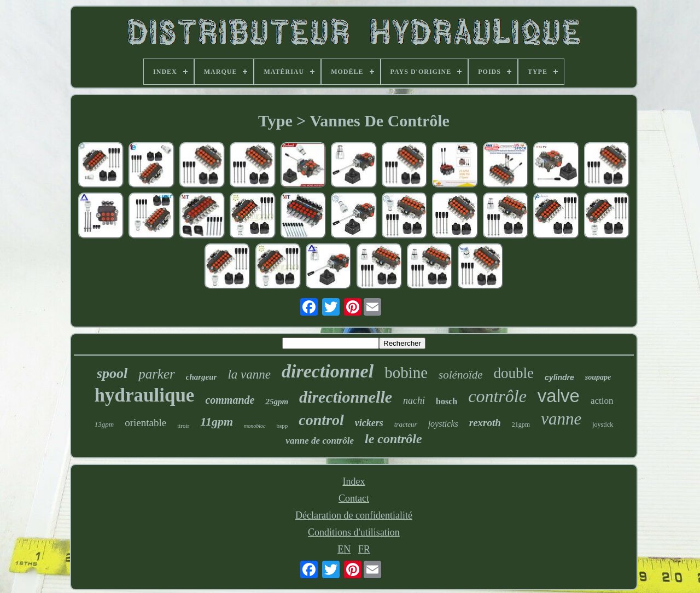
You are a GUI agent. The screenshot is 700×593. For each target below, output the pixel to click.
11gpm (217, 422)
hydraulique (145, 395)
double (514, 373)
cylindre (559, 377)
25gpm (277, 402)
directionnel (328, 371)
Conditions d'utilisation (354, 532)
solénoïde (460, 375)
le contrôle (393, 439)
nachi (414, 400)
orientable (145, 423)
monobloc (255, 426)
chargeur (202, 377)
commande (230, 400)
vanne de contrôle (320, 441)
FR (364, 549)
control (321, 420)
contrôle (497, 396)
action (602, 401)
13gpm (104, 424)
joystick (603, 425)
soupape (598, 377)
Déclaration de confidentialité (354, 515)
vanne (561, 419)
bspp (282, 426)
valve (559, 396)
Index (354, 481)
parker (157, 374)
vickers (369, 423)
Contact (354, 498)
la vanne (249, 374)
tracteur (406, 424)
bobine (406, 373)
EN (344, 549)
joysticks (443, 424)
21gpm (521, 425)
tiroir (183, 426)
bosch (447, 401)
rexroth (485, 423)
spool (112, 373)
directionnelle (346, 397)
